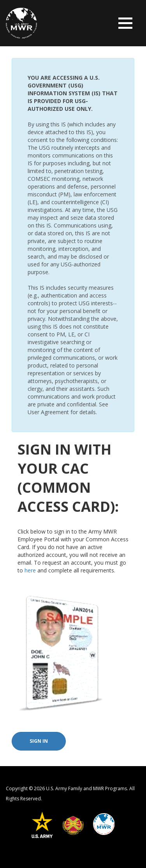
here (30, 570)
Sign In (39, 741)
